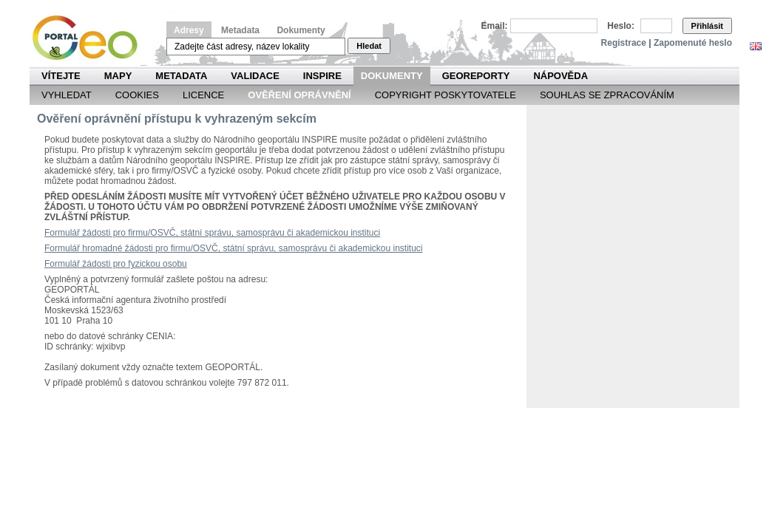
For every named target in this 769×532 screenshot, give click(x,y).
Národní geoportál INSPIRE (91, 38)
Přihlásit (707, 26)
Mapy (118, 76)
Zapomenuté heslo (693, 43)
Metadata (240, 30)
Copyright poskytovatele (446, 95)
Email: (495, 26)
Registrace (624, 43)
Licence (203, 95)
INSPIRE (322, 76)
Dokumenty (301, 30)
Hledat (369, 46)
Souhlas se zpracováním (607, 95)
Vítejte (61, 76)
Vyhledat (67, 95)
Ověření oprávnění (299, 95)
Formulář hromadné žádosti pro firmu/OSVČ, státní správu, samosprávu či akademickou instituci (234, 248)
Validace (255, 76)
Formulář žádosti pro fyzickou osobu (116, 264)
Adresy (189, 30)
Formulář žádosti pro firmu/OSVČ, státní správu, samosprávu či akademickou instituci (212, 233)
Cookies (137, 95)
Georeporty (476, 76)
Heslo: (621, 26)
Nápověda (560, 76)
